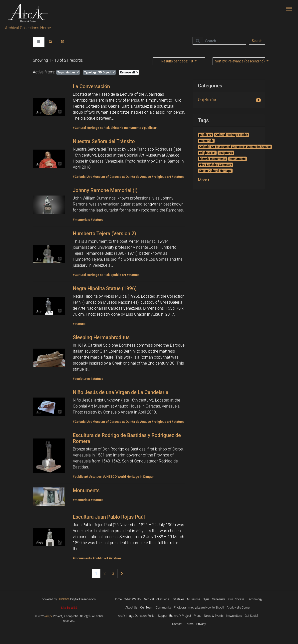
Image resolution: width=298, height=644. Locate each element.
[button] (205, 180)
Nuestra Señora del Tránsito (104, 141)
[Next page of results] (122, 574)
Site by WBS (69, 608)
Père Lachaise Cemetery (215, 165)
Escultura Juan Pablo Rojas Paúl (109, 517)
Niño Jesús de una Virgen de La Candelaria (121, 392)
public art (205, 135)
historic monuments (213, 159)
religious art (207, 153)
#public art (150, 128)
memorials (206, 141)
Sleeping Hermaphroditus (101, 337)
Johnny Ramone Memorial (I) (105, 190)
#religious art (161, 177)
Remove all (129, 72)
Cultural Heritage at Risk (232, 135)
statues (68, 72)
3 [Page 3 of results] (113, 573)
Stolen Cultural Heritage (215, 171)
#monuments (82, 558)
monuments (238, 159)
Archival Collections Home (28, 28)
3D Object (99, 72)
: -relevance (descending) (240, 61)
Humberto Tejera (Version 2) (104, 233)
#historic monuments (126, 128)
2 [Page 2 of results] (105, 573)
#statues (178, 177)
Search (257, 41)
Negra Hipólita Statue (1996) (105, 288)
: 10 (178, 61)
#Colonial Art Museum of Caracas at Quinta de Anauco (112, 177)
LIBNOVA (64, 599)
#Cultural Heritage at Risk (91, 128)
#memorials (81, 220)
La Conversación (91, 86)
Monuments (86, 490)
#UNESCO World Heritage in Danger (128, 477)
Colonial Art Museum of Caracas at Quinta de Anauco (235, 147)
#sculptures (81, 379)
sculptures (226, 153)
